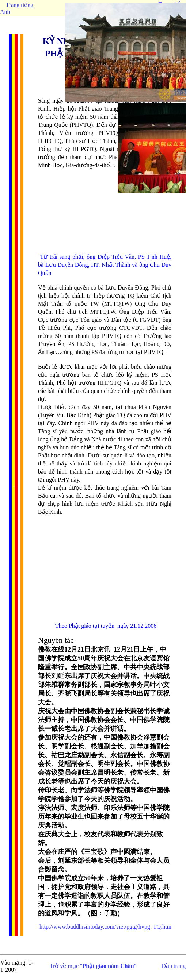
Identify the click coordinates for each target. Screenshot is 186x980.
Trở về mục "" (93, 966)
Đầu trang (174, 966)
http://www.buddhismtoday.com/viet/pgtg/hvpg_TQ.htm (105, 927)
